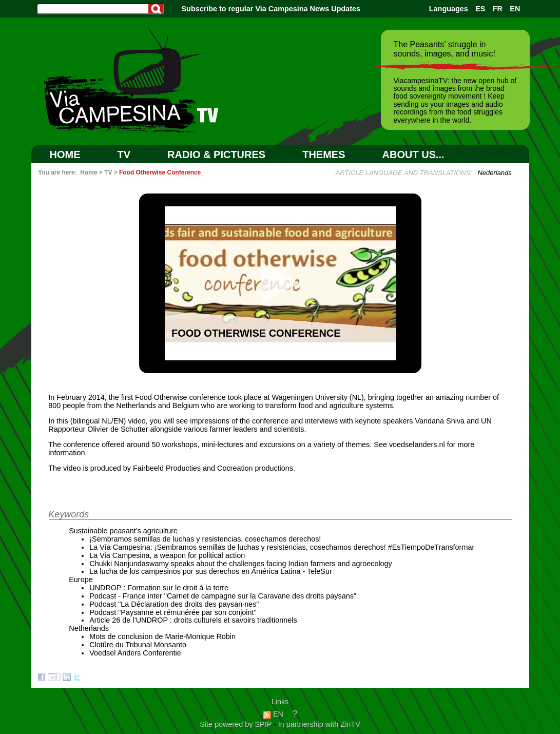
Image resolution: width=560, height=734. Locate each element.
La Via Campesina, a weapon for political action (167, 555)
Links (280, 702)
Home (65, 154)
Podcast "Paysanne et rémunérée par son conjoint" (173, 612)
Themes (324, 154)
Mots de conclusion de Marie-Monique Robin (162, 636)
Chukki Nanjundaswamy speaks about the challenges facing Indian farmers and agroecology (241, 564)
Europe (81, 580)
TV (124, 154)
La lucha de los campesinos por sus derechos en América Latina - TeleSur (211, 571)
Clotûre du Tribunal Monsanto (138, 645)
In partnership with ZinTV (319, 724)
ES (480, 9)
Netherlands (89, 628)
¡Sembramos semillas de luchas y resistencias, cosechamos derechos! (205, 539)
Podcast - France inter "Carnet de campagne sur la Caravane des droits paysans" (223, 596)
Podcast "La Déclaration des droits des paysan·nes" (174, 604)
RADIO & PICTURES (216, 154)
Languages (449, 9)
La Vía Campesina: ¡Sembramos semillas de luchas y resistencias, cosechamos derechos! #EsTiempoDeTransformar (282, 547)
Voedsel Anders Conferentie (135, 653)
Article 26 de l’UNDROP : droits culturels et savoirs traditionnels (193, 620)
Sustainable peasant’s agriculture (123, 531)
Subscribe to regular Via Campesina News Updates (271, 9)
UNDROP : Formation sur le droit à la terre (159, 588)
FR (498, 9)
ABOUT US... (413, 154)
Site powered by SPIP (237, 724)
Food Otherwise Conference (160, 172)
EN (515, 9)
